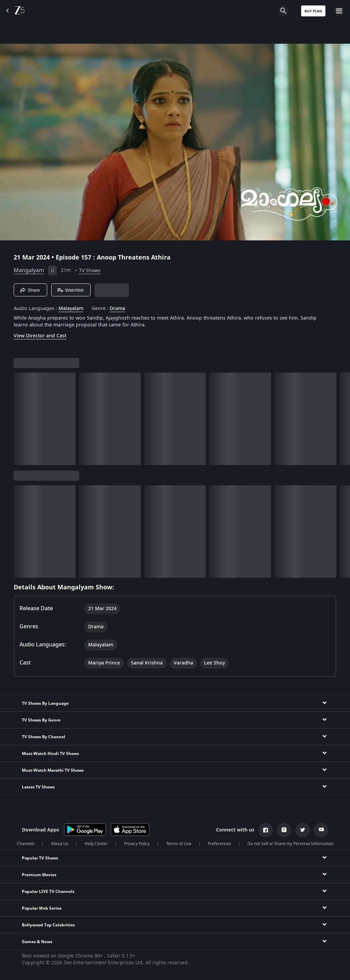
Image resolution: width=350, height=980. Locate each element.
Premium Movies (39, 875)
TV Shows (90, 271)
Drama (117, 309)
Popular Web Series (42, 908)
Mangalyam (29, 270)
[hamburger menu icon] (339, 11)
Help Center (96, 844)
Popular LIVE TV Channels (48, 892)
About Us (60, 844)
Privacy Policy (137, 844)
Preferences (219, 844)
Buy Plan (313, 11)
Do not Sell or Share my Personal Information (291, 844)
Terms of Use (179, 844)
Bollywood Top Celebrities (48, 925)
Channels (26, 844)
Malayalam (71, 309)
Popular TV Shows (40, 858)
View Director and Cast (40, 336)
